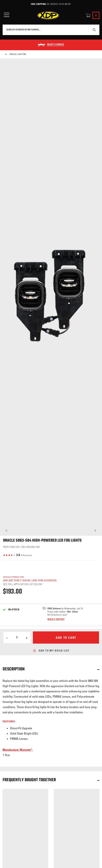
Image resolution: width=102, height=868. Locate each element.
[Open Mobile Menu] (7, 15)
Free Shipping (38, 4)
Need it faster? (56, 619)
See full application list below (23, 584)
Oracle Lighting (16, 54)
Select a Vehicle (56, 45)
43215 (64, 615)
